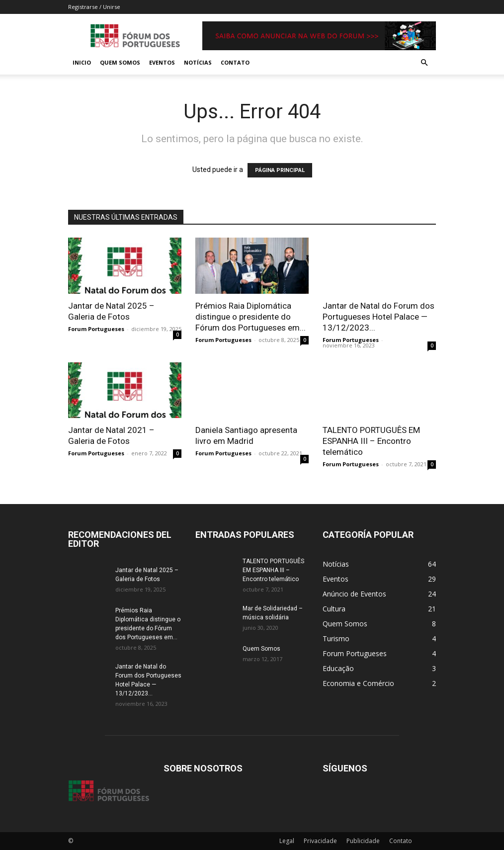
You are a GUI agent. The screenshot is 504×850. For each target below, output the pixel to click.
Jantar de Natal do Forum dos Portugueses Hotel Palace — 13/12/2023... (378, 317)
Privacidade (320, 841)
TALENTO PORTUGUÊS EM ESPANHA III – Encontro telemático (371, 441)
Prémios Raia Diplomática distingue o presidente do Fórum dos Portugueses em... (251, 317)
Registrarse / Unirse (94, 7)
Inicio (82, 62)
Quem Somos (120, 62)
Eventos (162, 62)
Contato (235, 62)
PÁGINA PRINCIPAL (280, 170)
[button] (424, 63)
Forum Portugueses (96, 329)
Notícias (198, 62)
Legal (287, 841)
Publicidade (363, 841)
